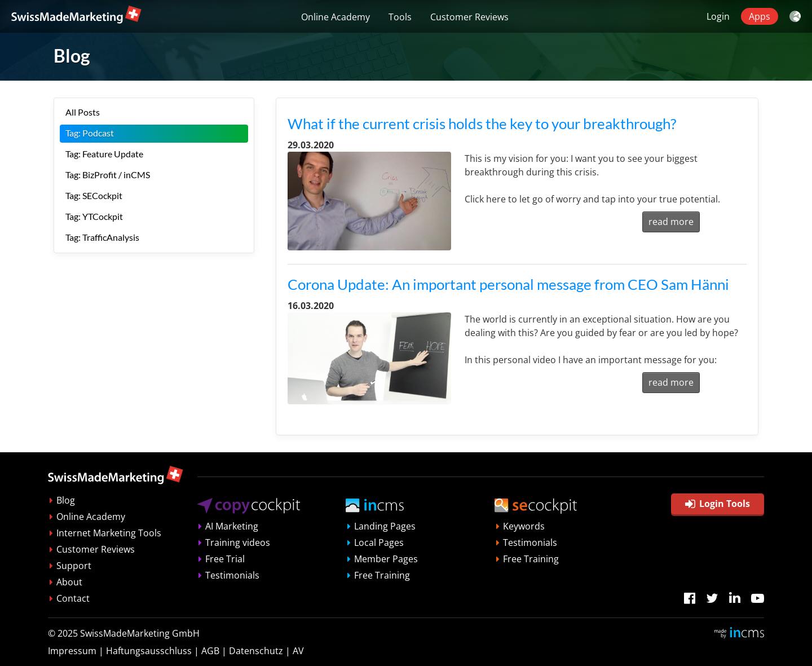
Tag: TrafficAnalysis (102, 237)
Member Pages (386, 559)
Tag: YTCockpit (94, 216)
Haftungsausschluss (149, 651)
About (69, 582)
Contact (73, 598)
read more (671, 222)
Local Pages (379, 542)
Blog (66, 500)
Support (74, 566)
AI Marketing (232, 526)
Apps (760, 16)
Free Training (382, 575)
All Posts (83, 112)
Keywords (524, 526)
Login (718, 16)
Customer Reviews (469, 17)
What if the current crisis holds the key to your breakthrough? (482, 124)
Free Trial (225, 559)
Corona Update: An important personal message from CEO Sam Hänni (508, 284)
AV (298, 651)
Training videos (238, 542)
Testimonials (232, 575)
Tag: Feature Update (104, 154)
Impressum (72, 651)
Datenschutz (256, 651)
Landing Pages (385, 526)
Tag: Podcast (90, 133)
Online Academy (336, 17)
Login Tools (718, 504)
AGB (210, 651)
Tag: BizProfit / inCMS (108, 175)
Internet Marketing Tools (109, 533)
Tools (400, 17)
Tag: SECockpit (94, 195)
